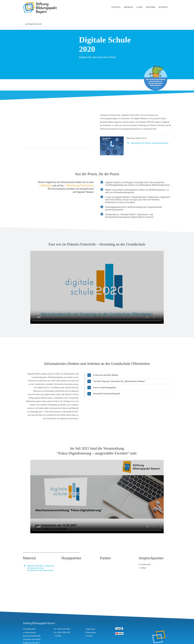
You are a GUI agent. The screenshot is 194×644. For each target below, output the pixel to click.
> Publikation (45, 186)
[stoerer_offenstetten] (156, 67)
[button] (129, 375)
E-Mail (143, 568)
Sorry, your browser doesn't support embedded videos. (97, 287)
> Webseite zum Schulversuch (79, 186)
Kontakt (89, 636)
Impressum (91, 629)
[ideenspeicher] (112, 137)
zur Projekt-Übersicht (33, 24)
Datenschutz (91, 632)
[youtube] (119, 633)
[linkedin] (119, 628)
